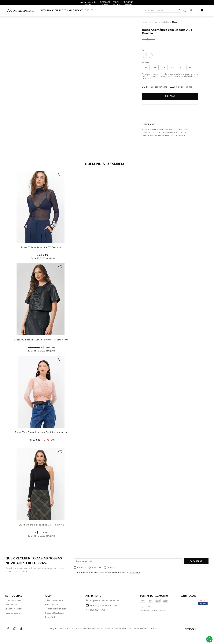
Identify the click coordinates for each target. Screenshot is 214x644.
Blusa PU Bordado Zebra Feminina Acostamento (41, 344)
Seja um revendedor (14, 618)
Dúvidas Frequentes (54, 610)
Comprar (170, 96)
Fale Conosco (51, 614)
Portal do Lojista (12, 623)
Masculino (60, 10)
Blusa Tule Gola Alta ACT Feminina (41, 249)
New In (45, 10)
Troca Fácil (50, 627)
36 (146, 68)
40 (164, 68)
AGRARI (144, 55)
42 (173, 68)
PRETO (150, 55)
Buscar (179, 11)
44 (181, 68)
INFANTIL (88, 10)
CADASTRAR (196, 571)
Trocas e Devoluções (55, 623)
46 (190, 68)
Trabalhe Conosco (13, 610)
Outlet (101, 10)
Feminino (75, 10)
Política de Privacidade (56, 618)
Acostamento (11, 614)
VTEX (204, 638)
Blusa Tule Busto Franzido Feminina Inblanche (41, 439)
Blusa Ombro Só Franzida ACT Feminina (41, 534)
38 (155, 68)
